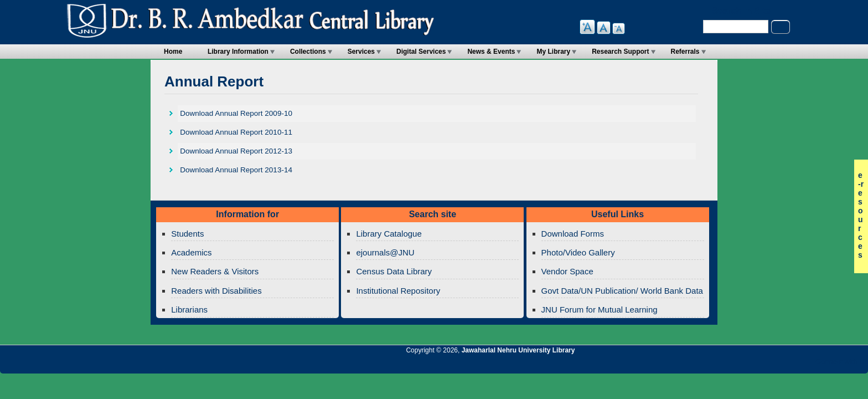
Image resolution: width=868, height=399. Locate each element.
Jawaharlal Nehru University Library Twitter (788, 365)
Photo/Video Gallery (578, 252)
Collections (308, 52)
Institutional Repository (398, 291)
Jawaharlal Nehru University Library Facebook (807, 365)
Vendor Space (567, 271)
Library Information (238, 52)
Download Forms (573, 234)
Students (187, 234)
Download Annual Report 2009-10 (236, 113)
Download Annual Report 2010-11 (236, 132)
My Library (553, 52)
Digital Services (421, 52)
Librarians (189, 310)
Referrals (685, 52)
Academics (191, 252)
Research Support (620, 52)
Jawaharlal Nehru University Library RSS (731, 365)
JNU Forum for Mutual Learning (600, 310)
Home (173, 52)
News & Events (491, 52)
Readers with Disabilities (216, 291)
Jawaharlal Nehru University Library (518, 350)
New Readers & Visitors (215, 271)
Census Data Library (394, 271)
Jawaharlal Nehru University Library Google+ (769, 365)
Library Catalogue (389, 234)
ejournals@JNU (385, 252)
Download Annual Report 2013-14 (236, 170)
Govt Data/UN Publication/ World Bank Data (622, 291)
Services (361, 52)
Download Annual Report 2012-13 (236, 151)
